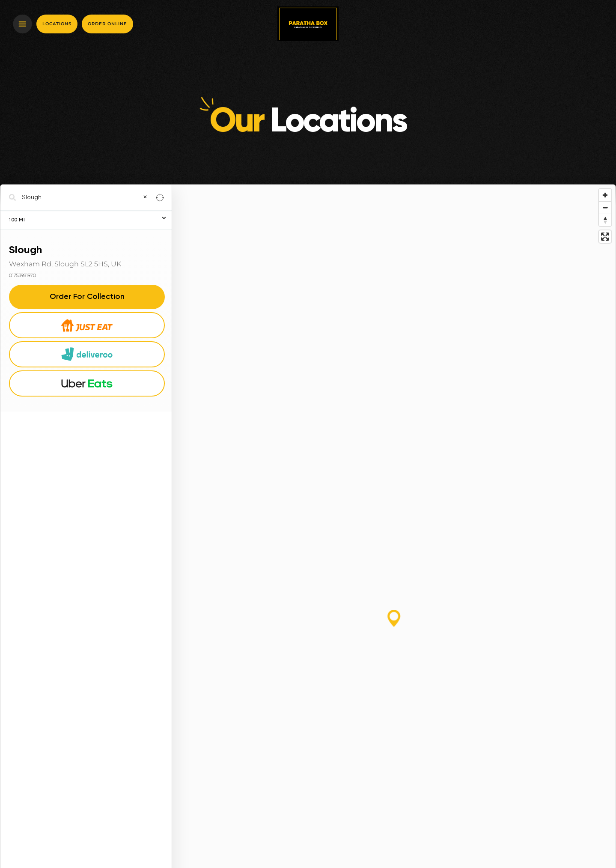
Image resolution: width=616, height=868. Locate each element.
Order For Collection (87, 297)
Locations (57, 24)
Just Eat (87, 325)
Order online (107, 24)
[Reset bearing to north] (605, 220)
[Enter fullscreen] (605, 237)
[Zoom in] (605, 195)
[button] (394, 618)
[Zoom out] (605, 207)
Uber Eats (87, 383)
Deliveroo (87, 354)
